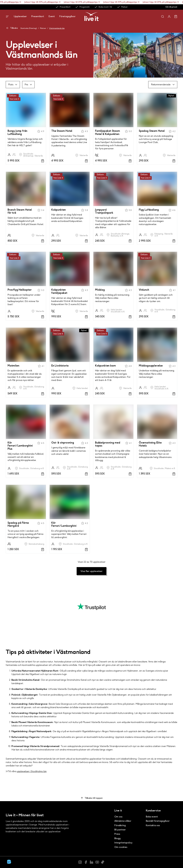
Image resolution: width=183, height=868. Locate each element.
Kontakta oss (153, 825)
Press (117, 834)
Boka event (152, 817)
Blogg (117, 838)
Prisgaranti (82, 7)
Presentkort (63, 7)
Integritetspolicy (123, 843)
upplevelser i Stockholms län (32, 771)
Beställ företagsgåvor (158, 821)
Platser (122, 7)
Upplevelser (20, 16)
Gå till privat (171, 7)
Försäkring (120, 825)
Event (52, 16)
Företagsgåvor (67, 16)
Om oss (118, 817)
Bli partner (120, 830)
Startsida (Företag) (29, 28)
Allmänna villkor (123, 821)
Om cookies (121, 847)
